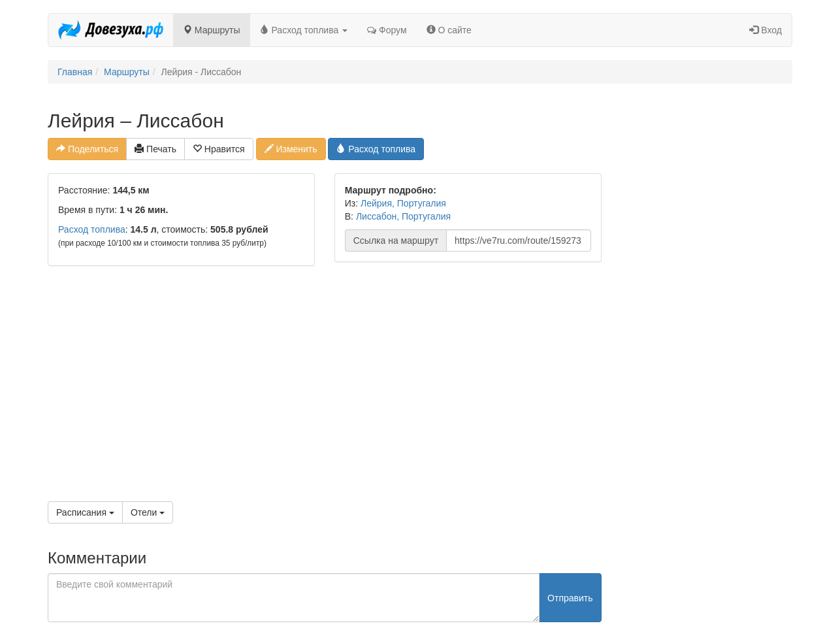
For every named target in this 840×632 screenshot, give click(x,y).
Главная (75, 72)
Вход (766, 30)
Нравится (219, 149)
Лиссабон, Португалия (403, 216)
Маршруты (212, 30)
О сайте (449, 30)
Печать (155, 149)
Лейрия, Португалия (403, 203)
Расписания (85, 512)
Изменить (291, 149)
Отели (148, 512)
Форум (387, 30)
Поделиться (87, 149)
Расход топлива (304, 30)
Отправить (570, 598)
